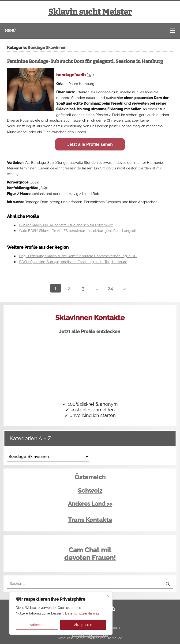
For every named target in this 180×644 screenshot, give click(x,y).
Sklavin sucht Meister (90, 12)
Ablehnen (37, 625)
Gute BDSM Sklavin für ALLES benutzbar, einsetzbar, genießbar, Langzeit (78, 231)
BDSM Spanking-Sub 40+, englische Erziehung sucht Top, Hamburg (73, 262)
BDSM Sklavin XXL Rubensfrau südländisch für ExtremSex (66, 225)
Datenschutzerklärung (82, 613)
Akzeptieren (83, 625)
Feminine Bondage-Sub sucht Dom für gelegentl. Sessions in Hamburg (85, 61)
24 (111, 288)
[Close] (108, 596)
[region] (61, 613)
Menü (10, 31)
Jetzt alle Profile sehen (90, 144)
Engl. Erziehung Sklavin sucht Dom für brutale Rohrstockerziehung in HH (78, 256)
